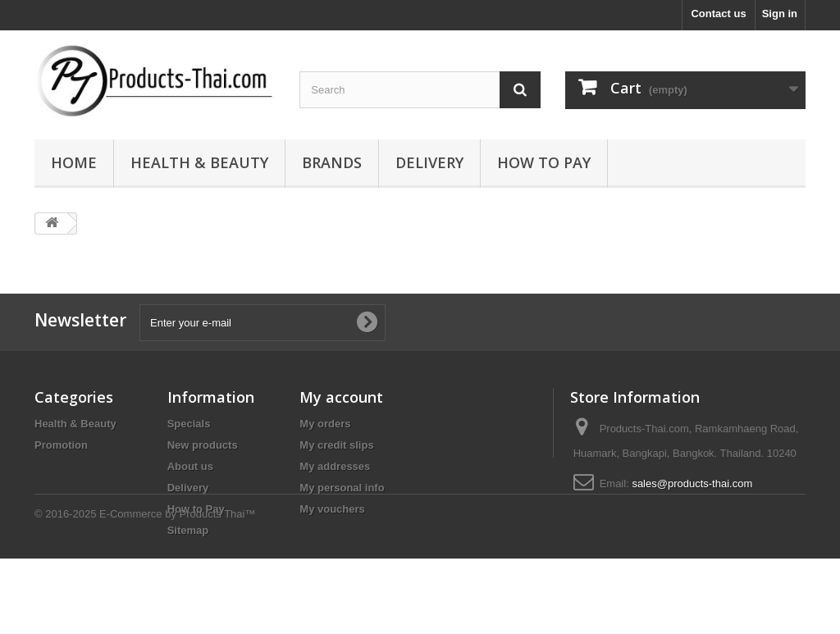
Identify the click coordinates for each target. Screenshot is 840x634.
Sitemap (188, 530)
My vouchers (332, 509)
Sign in (780, 14)
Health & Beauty (199, 162)
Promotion (61, 445)
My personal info (342, 488)
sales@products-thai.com (692, 483)
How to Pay (544, 162)
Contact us (718, 14)
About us (190, 466)
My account (341, 397)
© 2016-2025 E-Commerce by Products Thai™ (145, 589)
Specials (189, 424)
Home (74, 162)
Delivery (429, 162)
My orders (325, 424)
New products (203, 445)
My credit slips (336, 445)
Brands (332, 162)
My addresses (335, 466)
